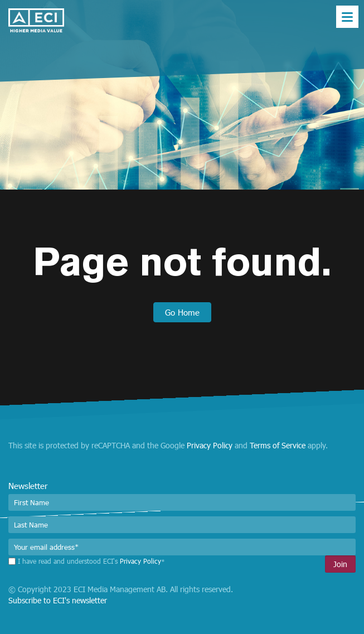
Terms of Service (278, 445)
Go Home (182, 312)
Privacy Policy (210, 445)
